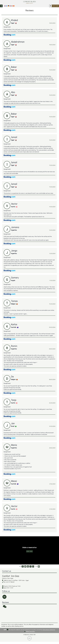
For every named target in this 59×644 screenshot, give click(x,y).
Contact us (7, 573)
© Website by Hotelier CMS (29, 637)
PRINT (38, 569)
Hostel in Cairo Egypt (8, 581)
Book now (55, 6)
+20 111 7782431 (10, 584)
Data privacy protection (49, 632)
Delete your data (30, 634)
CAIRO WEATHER (29, 618)
